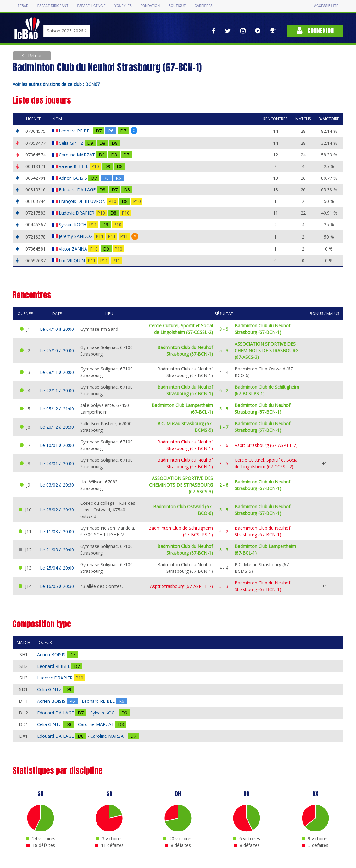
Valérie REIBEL (74, 166)
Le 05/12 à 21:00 (57, 409)
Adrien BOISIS (74, 178)
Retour (34, 56)
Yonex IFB (123, 6)
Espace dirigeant (53, 6)
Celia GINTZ (72, 143)
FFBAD (23, 6)
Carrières (204, 6)
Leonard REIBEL (76, 131)
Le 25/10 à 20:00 (57, 350)
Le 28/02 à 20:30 (57, 510)
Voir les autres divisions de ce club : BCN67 (56, 84)
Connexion (315, 31)
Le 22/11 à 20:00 (57, 390)
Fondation (150, 6)
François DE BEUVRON (83, 201)
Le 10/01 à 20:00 (57, 445)
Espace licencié (92, 6)
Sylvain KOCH (73, 225)
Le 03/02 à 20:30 (57, 485)
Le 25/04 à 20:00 (57, 568)
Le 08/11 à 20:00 (57, 372)
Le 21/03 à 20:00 (57, 550)
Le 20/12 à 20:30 (57, 427)
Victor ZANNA (74, 249)
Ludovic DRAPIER (77, 213)
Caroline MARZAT (78, 155)
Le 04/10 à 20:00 (57, 329)
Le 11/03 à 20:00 (57, 531)
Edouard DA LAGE (78, 190)
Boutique (177, 6)
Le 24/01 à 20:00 (57, 463)
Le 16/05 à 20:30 (57, 586)
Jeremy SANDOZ (76, 236)
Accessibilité (326, 6)
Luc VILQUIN (72, 260)
